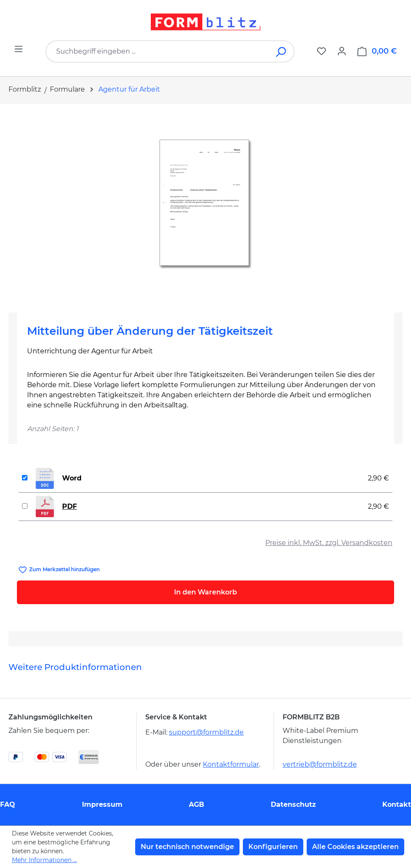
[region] (205, 205)
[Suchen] (282, 52)
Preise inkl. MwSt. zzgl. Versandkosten (329, 543)
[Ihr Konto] (342, 51)
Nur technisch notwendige (187, 847)
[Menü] (19, 49)
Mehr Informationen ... (44, 860)
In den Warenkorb (205, 592)
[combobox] (157, 52)
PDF (69, 506)
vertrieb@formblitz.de (320, 764)
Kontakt (397, 804)
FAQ (8, 804)
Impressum (102, 804)
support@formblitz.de (206, 732)
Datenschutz (293, 804)
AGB (196, 804)
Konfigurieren (273, 847)
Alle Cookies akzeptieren (355, 847)
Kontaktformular (231, 764)
